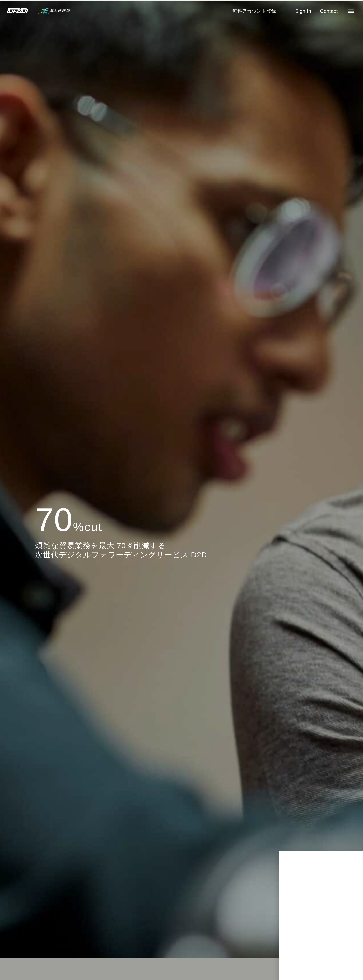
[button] (356, 858)
